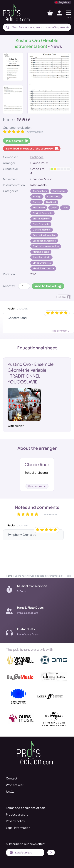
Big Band (51, 202)
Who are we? (15, 785)
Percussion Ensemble (44, 235)
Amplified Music (41, 257)
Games (37, 202)
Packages (37, 157)
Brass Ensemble (41, 219)
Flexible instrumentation (46, 246)
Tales (65, 208)
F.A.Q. (10, 792)
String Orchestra (42, 263)
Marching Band (41, 252)
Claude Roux (39, 163)
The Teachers (40, 191)
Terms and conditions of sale (26, 808)
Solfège (37, 197)
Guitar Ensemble (42, 230)
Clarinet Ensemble (42, 213)
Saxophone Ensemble (44, 241)
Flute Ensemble (41, 224)
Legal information (18, 828)
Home (9, 576)
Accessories (54, 197)
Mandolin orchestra (43, 268)
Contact (12, 779)
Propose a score (17, 815)
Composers (59, 191)
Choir (54, 208)
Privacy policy (15, 821)
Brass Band (39, 208)
